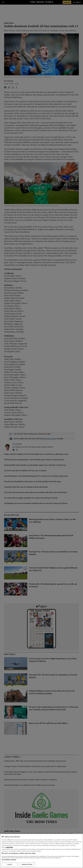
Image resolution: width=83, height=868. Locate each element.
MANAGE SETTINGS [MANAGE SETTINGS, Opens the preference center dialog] (27, 865)
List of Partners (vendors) (9, 860)
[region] (41, 851)
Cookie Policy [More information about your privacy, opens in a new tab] (9, 847)
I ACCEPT (10, 865)
